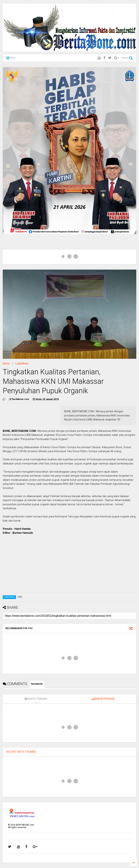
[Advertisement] (69, 564)
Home (6, 363)
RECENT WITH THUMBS (21, 752)
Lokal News (22, 363)
